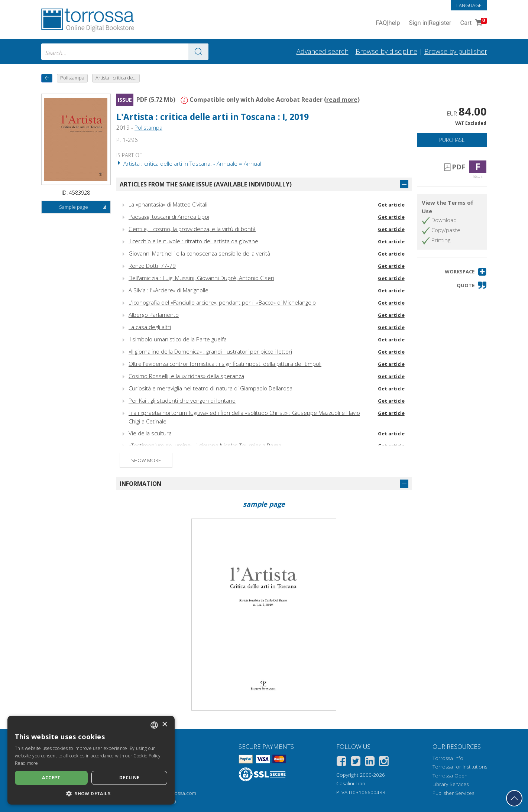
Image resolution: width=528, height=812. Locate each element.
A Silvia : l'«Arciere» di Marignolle (169, 290)
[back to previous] (47, 78)
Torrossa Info (448, 758)
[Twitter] (356, 762)
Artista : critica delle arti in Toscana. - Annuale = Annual (189, 163)
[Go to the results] (198, 52)
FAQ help (388, 23)
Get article (391, 205)
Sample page (83, 207)
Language (469, 5)
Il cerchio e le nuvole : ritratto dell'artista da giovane (193, 241)
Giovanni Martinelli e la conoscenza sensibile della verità (199, 253)
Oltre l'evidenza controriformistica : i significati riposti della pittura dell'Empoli (225, 364)
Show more (146, 460)
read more (342, 100)
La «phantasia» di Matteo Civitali (168, 204)
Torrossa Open (450, 776)
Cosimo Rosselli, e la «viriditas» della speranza (186, 376)
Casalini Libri (351, 783)
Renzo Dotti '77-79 (152, 266)
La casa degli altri (150, 327)
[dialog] (91, 760)
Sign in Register (430, 23)
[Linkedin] (370, 762)
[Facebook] (341, 762)
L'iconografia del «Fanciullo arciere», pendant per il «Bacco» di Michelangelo (222, 302)
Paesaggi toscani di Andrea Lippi (169, 217)
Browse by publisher (456, 51)
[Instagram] (384, 762)
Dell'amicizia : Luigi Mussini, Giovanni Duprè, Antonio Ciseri (201, 278)
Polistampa (148, 127)
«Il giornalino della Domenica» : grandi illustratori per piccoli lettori (210, 351)
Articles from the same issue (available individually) (206, 184)
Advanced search (323, 51)
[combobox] (125, 52)
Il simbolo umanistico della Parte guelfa (178, 339)
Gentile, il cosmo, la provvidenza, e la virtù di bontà (192, 229)
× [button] (164, 725)
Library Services (451, 784)
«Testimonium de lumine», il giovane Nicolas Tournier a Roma (205, 445)
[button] (466, 272)
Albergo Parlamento (154, 315)
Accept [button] (51, 778)
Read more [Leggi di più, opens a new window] (27, 763)
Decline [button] (129, 778)
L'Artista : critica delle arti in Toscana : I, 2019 (213, 117)
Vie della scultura (150, 433)
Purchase (452, 140)
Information (140, 484)
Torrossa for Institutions (460, 767)
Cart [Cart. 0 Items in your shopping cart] (472, 23)
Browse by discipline (386, 51)
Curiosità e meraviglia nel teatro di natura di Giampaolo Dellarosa (210, 388)
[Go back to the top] (514, 798)
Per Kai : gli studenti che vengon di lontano (182, 400)
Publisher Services (453, 793)
